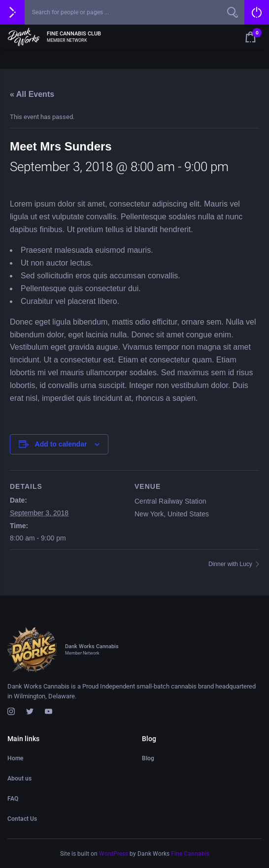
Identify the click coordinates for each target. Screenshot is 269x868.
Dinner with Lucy (231, 564)
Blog (148, 758)
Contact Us (22, 819)
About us (19, 778)
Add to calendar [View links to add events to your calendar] (61, 444)
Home (15, 758)
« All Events (32, 94)
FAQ (13, 799)
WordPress (114, 854)
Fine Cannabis (190, 854)
